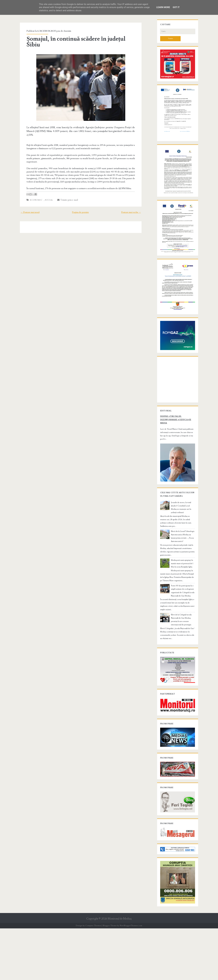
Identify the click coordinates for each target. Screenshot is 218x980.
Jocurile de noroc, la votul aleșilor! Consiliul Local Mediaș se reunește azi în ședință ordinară (182, 556)
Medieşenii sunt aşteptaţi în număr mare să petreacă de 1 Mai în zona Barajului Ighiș (182, 604)
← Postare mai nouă (26, 199)
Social (46, 187)
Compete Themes (93, 977)
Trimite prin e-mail (64, 187)
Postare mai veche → (135, 199)
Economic (33, 187)
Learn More (163, 7)
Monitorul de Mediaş (120, 970)
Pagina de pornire (80, 199)
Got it (176, 7)
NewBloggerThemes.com (131, 977)
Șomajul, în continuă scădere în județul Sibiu (80, 39)
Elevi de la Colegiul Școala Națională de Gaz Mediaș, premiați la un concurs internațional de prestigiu (183, 655)
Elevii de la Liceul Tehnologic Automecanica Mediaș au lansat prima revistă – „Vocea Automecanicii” (183, 578)
